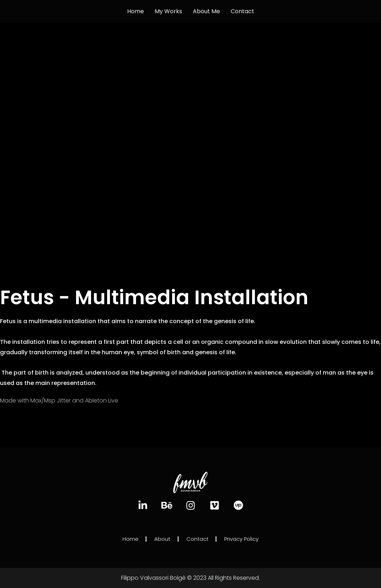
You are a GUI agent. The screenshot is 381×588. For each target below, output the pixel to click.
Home (136, 11)
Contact (242, 11)
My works (168, 11)
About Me (206, 11)
